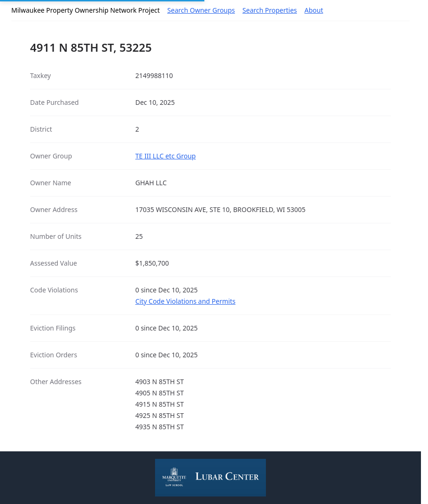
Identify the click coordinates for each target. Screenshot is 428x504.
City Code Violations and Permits (185, 301)
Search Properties (270, 10)
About (314, 10)
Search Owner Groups (201, 10)
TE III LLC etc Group (166, 156)
